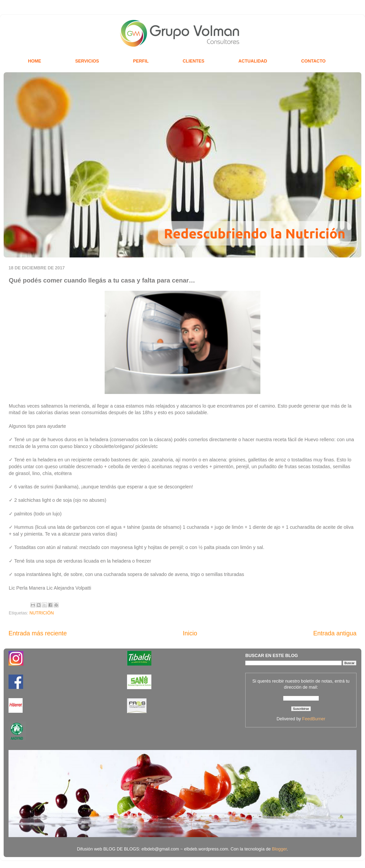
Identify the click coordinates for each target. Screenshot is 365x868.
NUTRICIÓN (42, 613)
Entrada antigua (335, 633)
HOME (35, 61)
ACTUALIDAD (253, 61)
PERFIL (141, 61)
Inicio (190, 633)
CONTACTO (313, 61)
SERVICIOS (87, 61)
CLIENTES (194, 61)
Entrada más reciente (38, 633)
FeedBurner (314, 719)
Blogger (279, 849)
